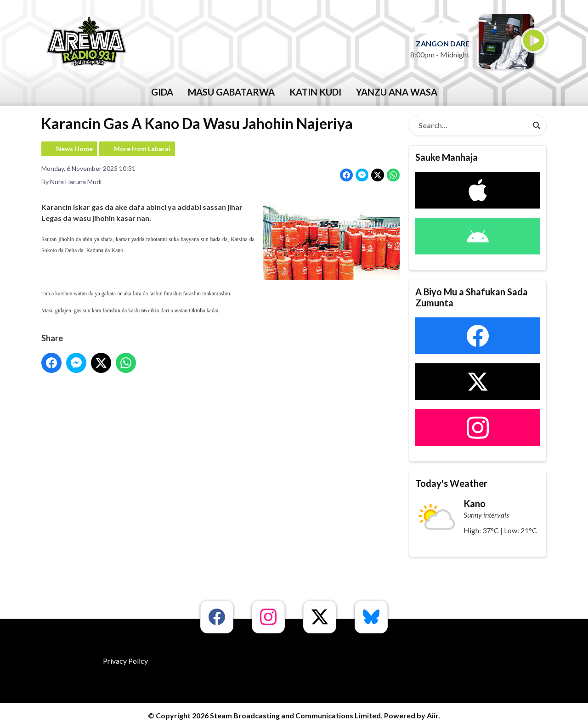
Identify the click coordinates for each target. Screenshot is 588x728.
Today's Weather (451, 483)
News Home (74, 149)
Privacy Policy (125, 661)
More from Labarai (142, 149)
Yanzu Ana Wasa (397, 92)
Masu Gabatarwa (231, 92)
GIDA (162, 92)
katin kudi (315, 92)
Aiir (433, 715)
